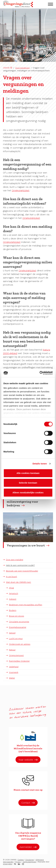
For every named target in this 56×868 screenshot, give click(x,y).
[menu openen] (50, 4)
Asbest (13, 599)
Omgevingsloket (21, 190)
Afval (11, 588)
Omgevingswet (16, 655)
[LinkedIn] (19, 864)
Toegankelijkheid (29, 862)
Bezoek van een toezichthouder (22, 571)
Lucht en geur (16, 638)
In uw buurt (11, 576)
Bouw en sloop (17, 616)
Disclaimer (30, 860)
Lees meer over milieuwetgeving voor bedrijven (22, 502)
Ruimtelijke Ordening (19, 661)
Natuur (12, 650)
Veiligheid (14, 667)
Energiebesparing (18, 627)
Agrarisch (14, 593)
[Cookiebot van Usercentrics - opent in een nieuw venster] (40, 373)
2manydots (8, 864)
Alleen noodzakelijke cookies (28, 492)
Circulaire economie (19, 622)
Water (12, 678)
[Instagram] (23, 864)
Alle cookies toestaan (28, 473)
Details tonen (40, 464)
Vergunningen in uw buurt (26, 545)
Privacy (18, 862)
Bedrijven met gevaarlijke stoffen (26, 605)
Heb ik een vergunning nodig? (20, 565)
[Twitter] (15, 864)
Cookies (21, 860)
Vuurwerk (14, 672)
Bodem (13, 610)
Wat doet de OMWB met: (19, 582)
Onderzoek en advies (20, 644)
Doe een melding (15, 560)
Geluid (12, 633)
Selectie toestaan (28, 483)
